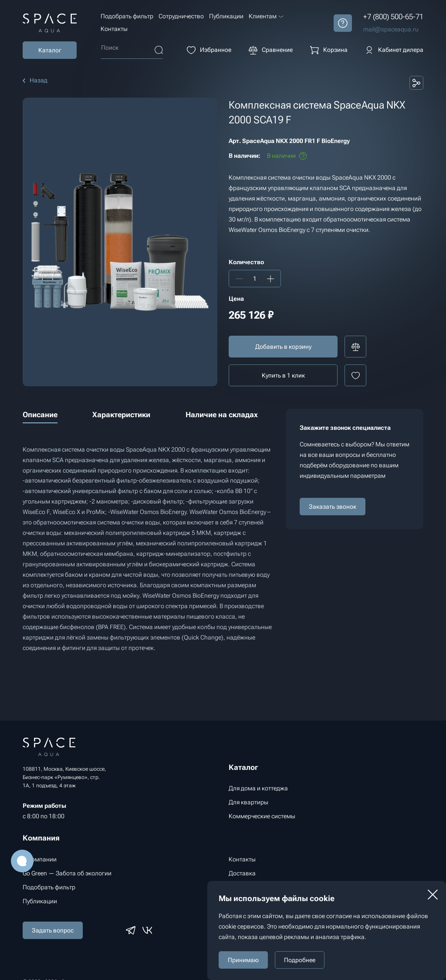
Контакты (114, 29)
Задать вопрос (53, 930)
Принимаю (243, 960)
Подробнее (300, 960)
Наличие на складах (222, 415)
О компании (40, 859)
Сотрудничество (181, 16)
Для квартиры (248, 802)
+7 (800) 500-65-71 (393, 17)
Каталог (50, 50)
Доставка (242, 873)
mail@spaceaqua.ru (391, 29)
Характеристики (121, 415)
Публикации (226, 16)
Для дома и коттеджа (258, 788)
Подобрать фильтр (127, 16)
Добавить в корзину (283, 347)
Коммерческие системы (262, 816)
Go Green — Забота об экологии (67, 873)
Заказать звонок (333, 507)
